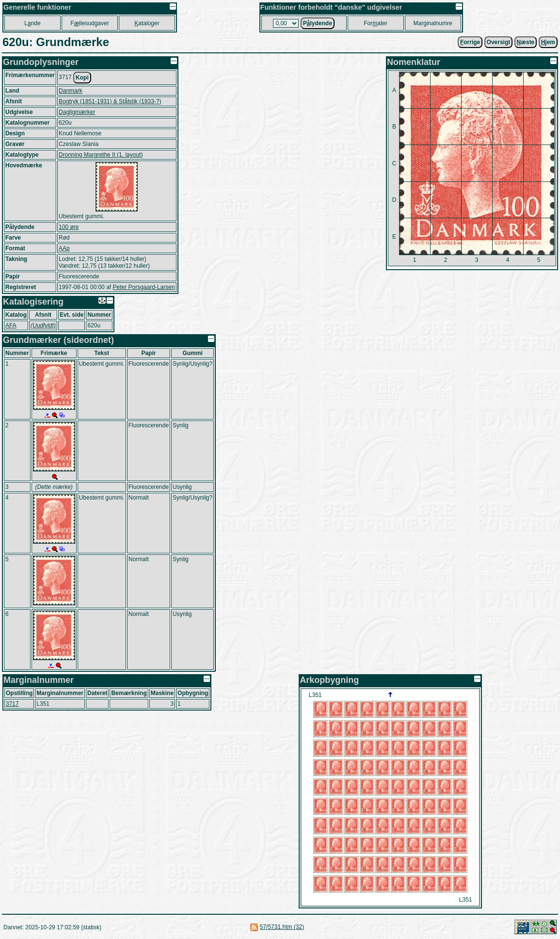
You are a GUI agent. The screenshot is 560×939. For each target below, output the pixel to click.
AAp (64, 248)
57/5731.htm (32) (282, 927)
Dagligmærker (77, 112)
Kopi (82, 78)
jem (548, 42)
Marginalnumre (433, 23)
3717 (12, 704)
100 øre (69, 227)
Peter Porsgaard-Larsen (144, 287)
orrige (470, 42)
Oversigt (499, 42)
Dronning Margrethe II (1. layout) (101, 155)
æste (526, 42)
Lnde (32, 23)
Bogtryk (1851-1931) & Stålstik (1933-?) (110, 101)
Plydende (318, 23)
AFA (11, 325)
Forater (376, 23)
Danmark (71, 91)
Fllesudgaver (89, 23)
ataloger (147, 23)
